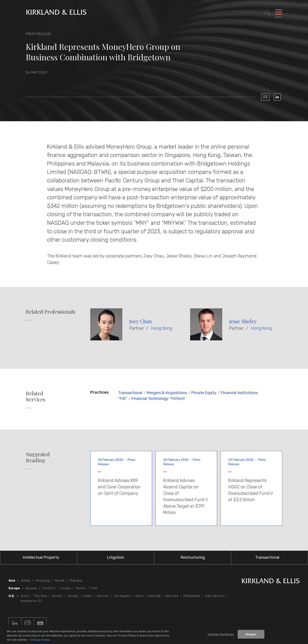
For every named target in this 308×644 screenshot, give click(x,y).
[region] (154, 634)
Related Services (36, 396)
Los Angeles (122, 596)
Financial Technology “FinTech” (158, 399)
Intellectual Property (41, 557)
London (66, 588)
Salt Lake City (215, 596)
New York (172, 596)
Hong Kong (162, 328)
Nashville (155, 596)
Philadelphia (192, 596)
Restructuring (193, 557)
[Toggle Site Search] (267, 13)
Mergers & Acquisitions (167, 393)
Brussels (31, 588)
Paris (94, 588)
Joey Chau (141, 321)
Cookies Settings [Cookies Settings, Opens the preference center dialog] (221, 634)
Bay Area (41, 596)
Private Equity (204, 393)
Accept (251, 634)
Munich (81, 588)
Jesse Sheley (243, 321)
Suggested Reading (38, 457)
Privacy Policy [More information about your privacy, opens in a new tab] (40, 640)
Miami (139, 596)
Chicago (73, 596)
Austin (25, 596)
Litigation (116, 557)
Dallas (88, 596)
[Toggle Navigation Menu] (279, 13)
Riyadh (60, 581)
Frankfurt (49, 588)
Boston (57, 596)
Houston (103, 596)
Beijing (26, 581)
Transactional (130, 393)
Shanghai (76, 581)
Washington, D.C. (32, 601)
